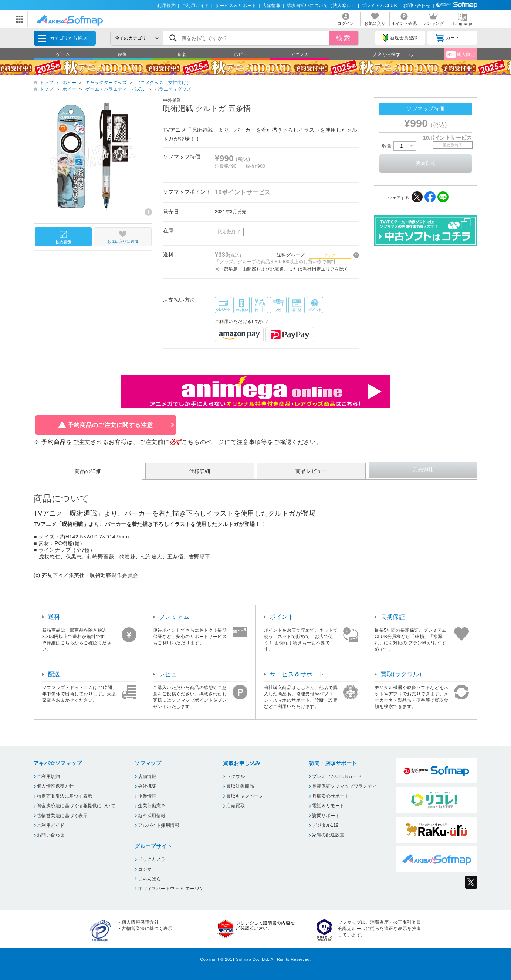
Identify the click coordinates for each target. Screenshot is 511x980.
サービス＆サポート (236, 6)
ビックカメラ (152, 859)
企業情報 (147, 796)
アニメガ (300, 54)
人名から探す (387, 54)
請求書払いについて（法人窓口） (321, 6)
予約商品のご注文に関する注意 (110, 425)
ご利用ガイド (195, 6)
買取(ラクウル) (401, 674)
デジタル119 (325, 825)
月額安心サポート (331, 796)
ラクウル (236, 776)
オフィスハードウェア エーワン (171, 889)
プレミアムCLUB (379, 6)
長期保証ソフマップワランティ (344, 786)
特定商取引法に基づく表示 (65, 796)
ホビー (241, 54)
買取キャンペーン (245, 796)
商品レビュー (312, 471)
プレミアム (174, 617)
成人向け (461, 55)
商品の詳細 (88, 471)
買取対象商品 (240, 786)
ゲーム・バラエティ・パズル (115, 89)
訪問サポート (326, 816)
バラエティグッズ (173, 89)
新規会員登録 (400, 38)
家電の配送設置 (328, 835)
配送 (54, 674)
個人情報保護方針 (55, 786)
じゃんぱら (149, 879)
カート (448, 38)
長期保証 (393, 617)
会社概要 (147, 786)
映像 (123, 54)
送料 (54, 617)
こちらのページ (203, 442)
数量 (399, 146)
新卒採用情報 (152, 816)
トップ (46, 83)
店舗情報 (271, 6)
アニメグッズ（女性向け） (164, 83)
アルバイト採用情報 (159, 825)
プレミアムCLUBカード (337, 776)
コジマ (145, 869)
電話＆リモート (328, 806)
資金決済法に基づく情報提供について (76, 806)
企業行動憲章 (152, 806)
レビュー (171, 674)
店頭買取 (236, 806)
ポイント (282, 617)
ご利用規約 (48, 776)
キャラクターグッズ (106, 83)
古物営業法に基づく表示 (62, 816)
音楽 (182, 54)
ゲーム (63, 54)
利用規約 (166, 6)
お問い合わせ (417, 6)
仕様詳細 (200, 471)
